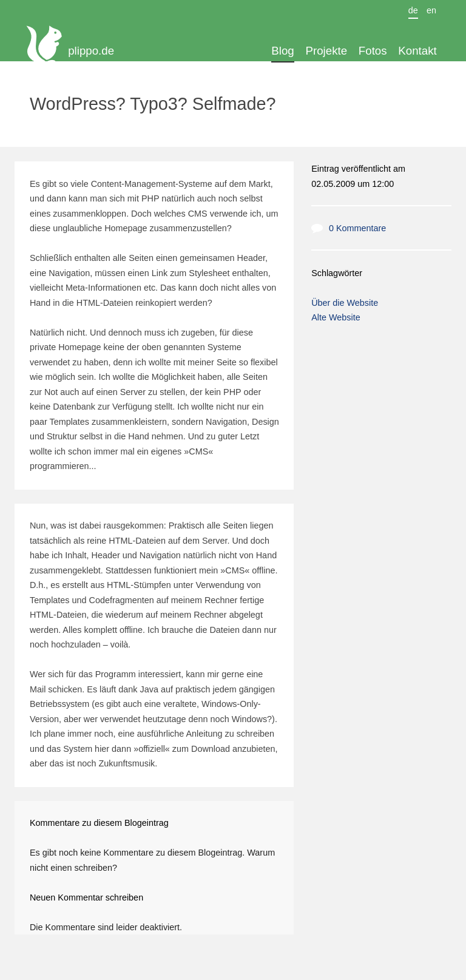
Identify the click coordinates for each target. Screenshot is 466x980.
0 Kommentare (357, 228)
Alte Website (336, 317)
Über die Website (345, 303)
